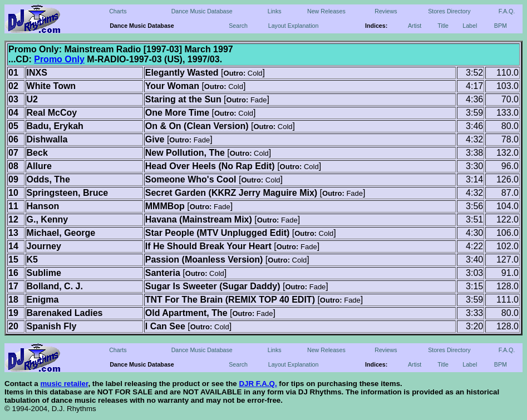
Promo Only (59, 59)
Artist (415, 26)
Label (470, 26)
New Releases (326, 11)
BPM (501, 26)
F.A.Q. (507, 11)
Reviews (386, 11)
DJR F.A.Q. (258, 384)
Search (238, 26)
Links (275, 11)
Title (443, 26)
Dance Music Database (202, 11)
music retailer (64, 384)
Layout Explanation (294, 26)
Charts (118, 11)
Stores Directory (449, 11)
